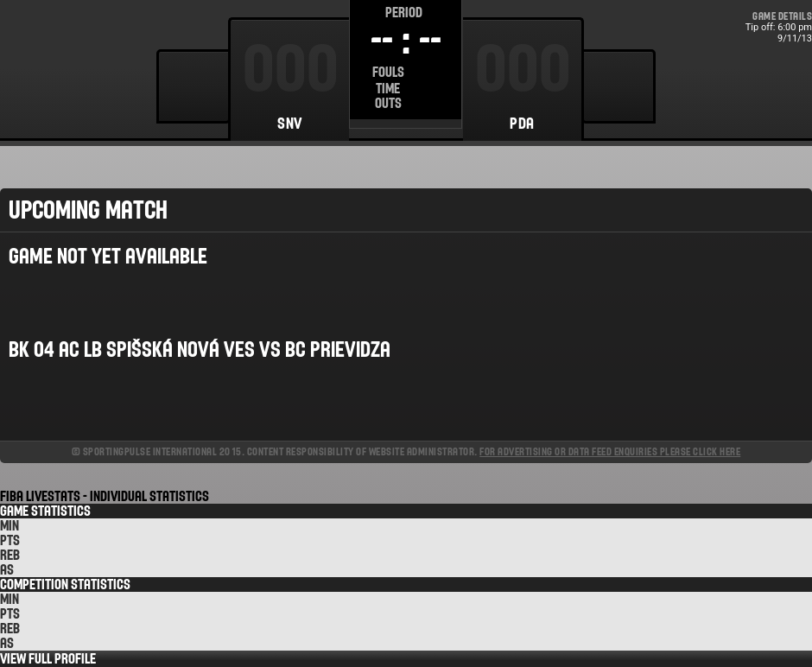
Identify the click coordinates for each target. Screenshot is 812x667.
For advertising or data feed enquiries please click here (610, 451)
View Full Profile (48, 659)
